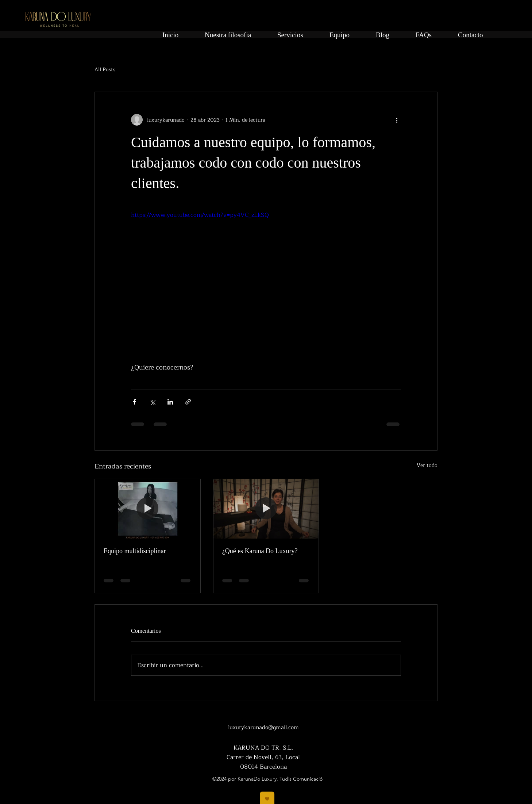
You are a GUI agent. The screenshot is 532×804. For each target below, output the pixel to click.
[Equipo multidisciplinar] (148, 509)
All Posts (105, 70)
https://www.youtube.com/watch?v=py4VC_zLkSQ (200, 215)
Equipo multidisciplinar (135, 551)
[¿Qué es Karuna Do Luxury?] (266, 509)
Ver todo (427, 466)
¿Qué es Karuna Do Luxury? (260, 551)
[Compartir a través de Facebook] (134, 402)
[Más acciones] (397, 120)
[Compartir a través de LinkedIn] (170, 402)
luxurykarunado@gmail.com (263, 728)
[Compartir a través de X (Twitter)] (152, 402)
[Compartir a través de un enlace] (188, 402)
